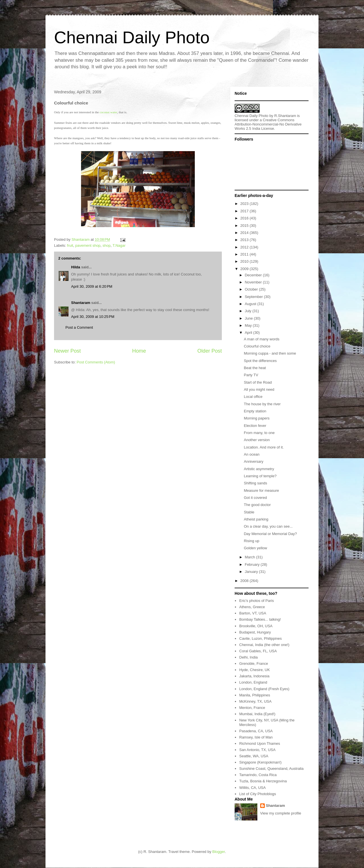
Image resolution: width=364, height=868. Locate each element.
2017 (245, 211)
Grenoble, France (254, 664)
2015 (245, 226)
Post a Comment (79, 327)
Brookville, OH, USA (256, 626)
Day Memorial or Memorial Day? (270, 534)
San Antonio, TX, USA (257, 750)
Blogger (219, 852)
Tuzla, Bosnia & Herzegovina (263, 781)
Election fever (255, 426)
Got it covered (255, 498)
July (249, 311)
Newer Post (67, 351)
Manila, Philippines (255, 695)
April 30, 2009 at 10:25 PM (93, 317)
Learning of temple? (260, 476)
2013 (245, 240)
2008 (245, 581)
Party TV (251, 375)
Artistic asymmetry (259, 469)
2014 (245, 233)
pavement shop (88, 245)
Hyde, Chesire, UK (255, 670)
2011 (245, 254)
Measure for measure (261, 490)
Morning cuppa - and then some (270, 353)
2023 (245, 204)
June (249, 318)
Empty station (255, 411)
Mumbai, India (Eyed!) (257, 714)
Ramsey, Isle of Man (256, 737)
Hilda (76, 267)
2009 (245, 269)
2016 (245, 218)
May (249, 325)
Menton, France (252, 708)
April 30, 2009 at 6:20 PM (92, 286)
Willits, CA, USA (252, 788)
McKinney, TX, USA (255, 701)
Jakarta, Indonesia (254, 676)
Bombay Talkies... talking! (260, 619)
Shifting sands (255, 483)
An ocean (252, 454)
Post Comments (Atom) (96, 362)
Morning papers (257, 418)
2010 (245, 261)
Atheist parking (256, 519)
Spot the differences (260, 361)
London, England (253, 682)
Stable (249, 512)
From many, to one (259, 433)
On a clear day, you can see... (268, 526)
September (254, 297)
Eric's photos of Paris (257, 601)
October (252, 289)
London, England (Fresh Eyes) (264, 689)
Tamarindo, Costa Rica (258, 775)
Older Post (210, 351)
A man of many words (261, 339)
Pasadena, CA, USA (256, 731)
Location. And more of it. (264, 447)
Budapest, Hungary (255, 632)
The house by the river (262, 404)
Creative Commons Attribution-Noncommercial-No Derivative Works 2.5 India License (268, 124)
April (249, 333)
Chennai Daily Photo (132, 37)
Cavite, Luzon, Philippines (260, 638)
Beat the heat (255, 368)
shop (107, 245)
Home (139, 351)
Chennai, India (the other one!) (264, 645)
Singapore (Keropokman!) (260, 762)
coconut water (108, 112)
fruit (70, 245)
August (251, 304)
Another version (257, 440)
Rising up (251, 541)
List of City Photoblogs (258, 794)
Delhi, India (248, 657)
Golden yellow (255, 548)
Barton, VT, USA (253, 613)
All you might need (259, 389)
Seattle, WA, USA (254, 756)
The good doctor (257, 505)
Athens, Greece (252, 607)
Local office (253, 397)
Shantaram (81, 303)
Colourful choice (257, 346)
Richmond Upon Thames (260, 743)
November (254, 282)
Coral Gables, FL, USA (258, 651)
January (252, 572)
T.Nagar (119, 245)
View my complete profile (281, 813)
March (251, 557)
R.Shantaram (285, 116)
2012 (245, 247)
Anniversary (254, 461)
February (253, 564)
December (254, 275)
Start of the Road (258, 382)
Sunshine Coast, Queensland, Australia (271, 769)
